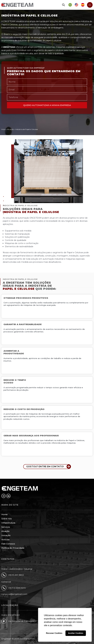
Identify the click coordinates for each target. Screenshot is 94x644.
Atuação (10, 129)
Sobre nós (7, 519)
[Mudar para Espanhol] (83, 5)
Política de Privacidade (13, 548)
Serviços (6, 527)
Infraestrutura (8, 523)
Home (4, 514)
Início (3, 129)
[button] (63, 5)
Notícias (6, 540)
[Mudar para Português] (70, 5)
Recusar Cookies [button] (54, 633)
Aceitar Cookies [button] (76, 633)
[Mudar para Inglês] (76, 5)
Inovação (6, 535)
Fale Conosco (8, 544)
